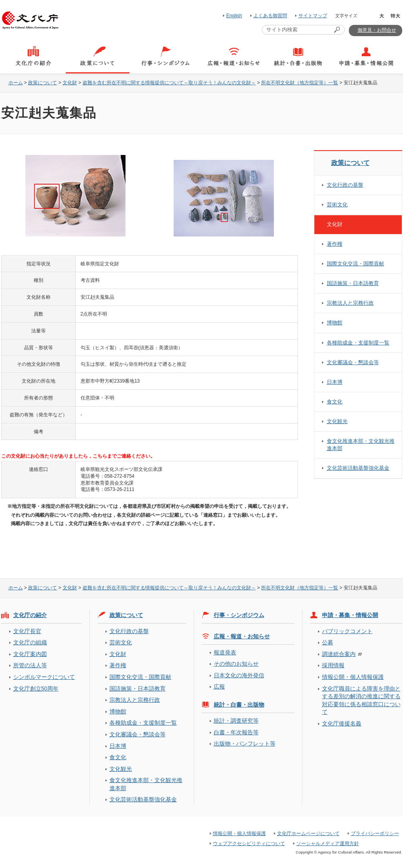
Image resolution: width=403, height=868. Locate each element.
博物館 (335, 323)
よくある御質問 (270, 16)
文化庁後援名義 (342, 723)
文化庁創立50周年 (36, 689)
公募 (328, 642)
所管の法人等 (30, 665)
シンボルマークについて (44, 677)
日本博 (335, 382)
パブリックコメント (347, 631)
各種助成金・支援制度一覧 (358, 343)
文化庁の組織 (30, 642)
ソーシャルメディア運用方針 (328, 844)
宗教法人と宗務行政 (350, 303)
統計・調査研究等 (236, 721)
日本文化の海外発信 (239, 675)
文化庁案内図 (30, 654)
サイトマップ (313, 16)
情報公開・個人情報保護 (353, 677)
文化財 (70, 83)
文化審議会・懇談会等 (353, 362)
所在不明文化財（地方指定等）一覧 (300, 83)
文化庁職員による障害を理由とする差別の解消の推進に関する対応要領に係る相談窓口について (361, 700)
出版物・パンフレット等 (245, 744)
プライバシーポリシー (375, 833)
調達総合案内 (339, 654)
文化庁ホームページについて (308, 833)
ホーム (16, 83)
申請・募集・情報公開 (350, 615)
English (234, 16)
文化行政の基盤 (345, 185)
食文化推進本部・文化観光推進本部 (361, 445)
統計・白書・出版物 (239, 705)
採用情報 (333, 665)
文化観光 (337, 421)
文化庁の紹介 (30, 615)
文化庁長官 (27, 631)
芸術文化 (337, 205)
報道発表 (225, 652)
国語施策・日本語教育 (353, 283)
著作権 (335, 244)
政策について (43, 83)
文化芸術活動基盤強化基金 (358, 468)
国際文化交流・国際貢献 (355, 264)
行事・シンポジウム (239, 615)
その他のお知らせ (236, 664)
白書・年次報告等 (236, 732)
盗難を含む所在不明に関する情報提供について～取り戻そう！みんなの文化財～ (169, 83)
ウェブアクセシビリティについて (249, 844)
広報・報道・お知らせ (242, 636)
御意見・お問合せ (377, 30)
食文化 (335, 402)
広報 (219, 687)
